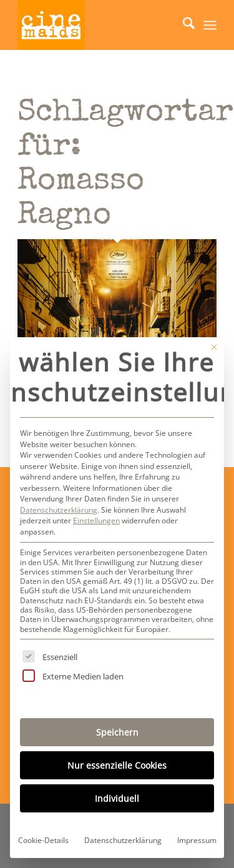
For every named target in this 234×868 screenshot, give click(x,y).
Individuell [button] (117, 798)
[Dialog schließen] (214, 347)
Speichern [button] (117, 732)
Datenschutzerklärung (59, 510)
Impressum (197, 840)
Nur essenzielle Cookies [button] (117, 765)
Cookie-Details (43, 840)
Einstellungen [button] (96, 520)
